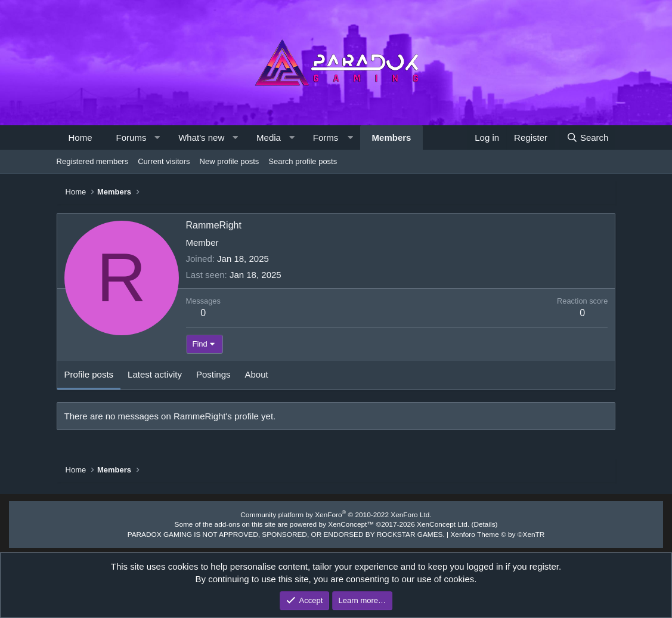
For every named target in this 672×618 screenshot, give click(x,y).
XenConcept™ (350, 523)
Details (474, 523)
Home (80, 137)
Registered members (93, 161)
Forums (131, 137)
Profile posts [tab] (89, 374)
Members (392, 137)
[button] (157, 137)
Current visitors (164, 161)
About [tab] (257, 374)
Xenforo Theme (486, 532)
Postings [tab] (213, 374)
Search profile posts (303, 161)
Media (269, 137)
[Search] (587, 137)
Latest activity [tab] (155, 374)
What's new (201, 137)
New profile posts (230, 161)
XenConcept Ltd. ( (438, 523)
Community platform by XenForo (336, 514)
